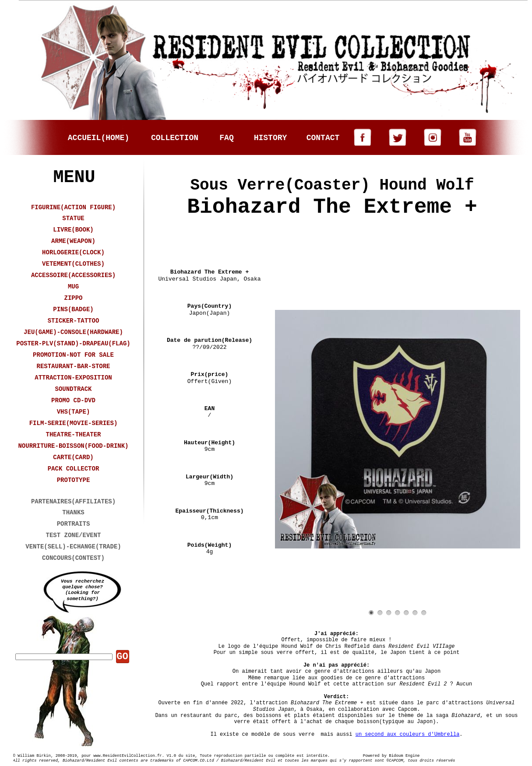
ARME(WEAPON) (73, 241)
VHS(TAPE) (74, 412)
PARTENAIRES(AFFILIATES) (73, 502)
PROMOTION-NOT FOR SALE (73, 355)
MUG (73, 287)
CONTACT (323, 138)
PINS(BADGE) (73, 309)
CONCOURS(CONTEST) (73, 558)
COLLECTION (175, 138)
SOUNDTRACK (73, 389)
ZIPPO (73, 298)
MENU (74, 177)
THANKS (73, 513)
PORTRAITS (74, 524)
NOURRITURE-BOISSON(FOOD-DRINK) (73, 446)
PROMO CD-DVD (73, 401)
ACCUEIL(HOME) (99, 138)
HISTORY (271, 138)
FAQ (226, 138)
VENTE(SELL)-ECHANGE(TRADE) (73, 547)
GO (122, 657)
